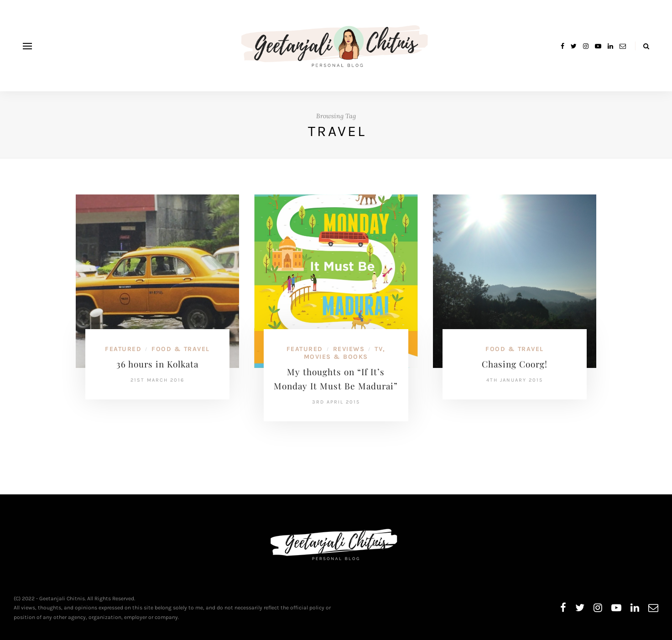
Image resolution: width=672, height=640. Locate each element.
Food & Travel (181, 349)
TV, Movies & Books (345, 353)
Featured (123, 349)
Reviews (349, 349)
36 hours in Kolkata (157, 364)
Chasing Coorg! (515, 364)
